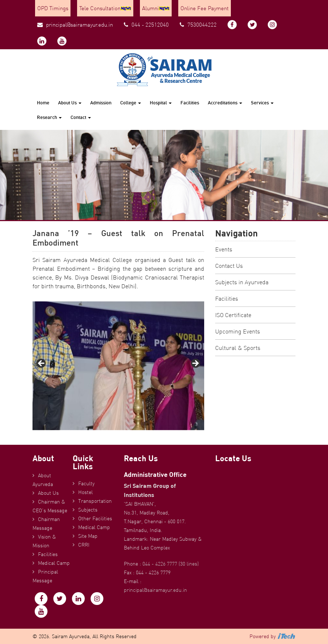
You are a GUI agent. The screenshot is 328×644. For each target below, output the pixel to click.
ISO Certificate (233, 315)
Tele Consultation (105, 8)
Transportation (95, 501)
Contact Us (229, 266)
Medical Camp (54, 563)
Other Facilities (95, 518)
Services (262, 103)
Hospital (161, 103)
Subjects (88, 510)
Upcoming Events (238, 331)
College (131, 103)
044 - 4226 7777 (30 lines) (171, 564)
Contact (81, 117)
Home (43, 103)
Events (224, 249)
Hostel (85, 492)
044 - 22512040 (146, 25)
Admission (101, 103)
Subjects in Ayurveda (242, 282)
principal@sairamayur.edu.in (75, 25)
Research (49, 117)
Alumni (156, 8)
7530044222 (198, 25)
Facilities (190, 103)
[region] (118, 366)
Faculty (86, 483)
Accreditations (225, 103)
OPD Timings (53, 8)
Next (195, 364)
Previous (42, 364)
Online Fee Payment (205, 8)
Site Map (88, 536)
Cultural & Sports (238, 348)
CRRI (84, 545)
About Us (70, 103)
